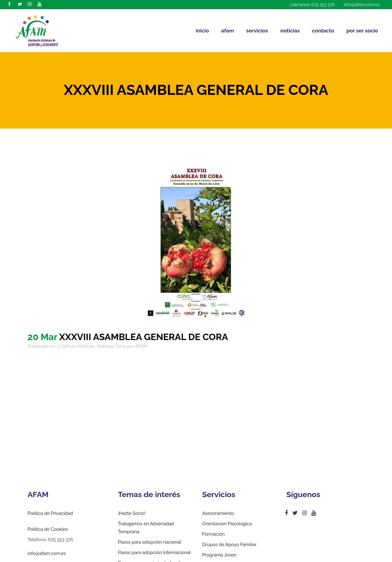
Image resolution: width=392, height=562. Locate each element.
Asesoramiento (218, 513)
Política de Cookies (48, 529)
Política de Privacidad (50, 513)
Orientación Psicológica (227, 524)
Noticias (86, 346)
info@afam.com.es (362, 5)
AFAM (141, 346)
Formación (213, 534)
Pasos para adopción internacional (154, 553)
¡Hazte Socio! (132, 513)
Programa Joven (219, 555)
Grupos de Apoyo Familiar (229, 545)
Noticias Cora (111, 346)
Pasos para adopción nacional (149, 542)
